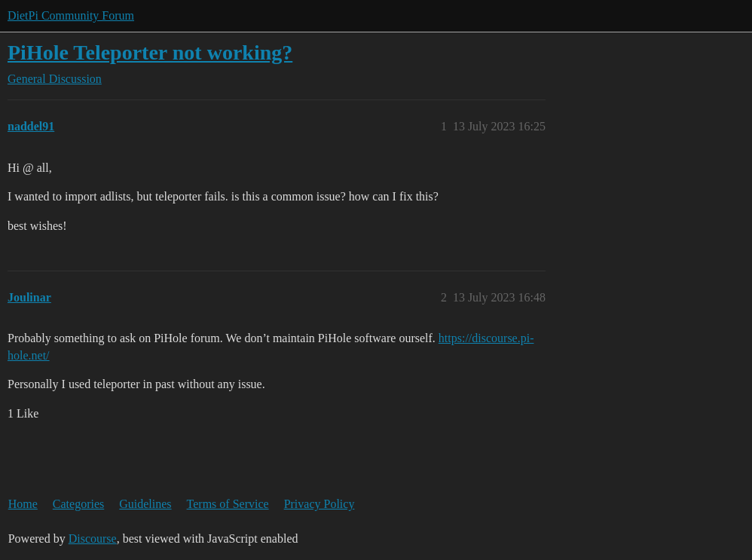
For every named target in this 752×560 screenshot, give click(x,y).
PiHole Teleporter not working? (150, 52)
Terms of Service (228, 504)
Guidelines (145, 504)
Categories (78, 504)
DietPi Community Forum (71, 15)
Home (23, 504)
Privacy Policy (319, 504)
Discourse (93, 539)
